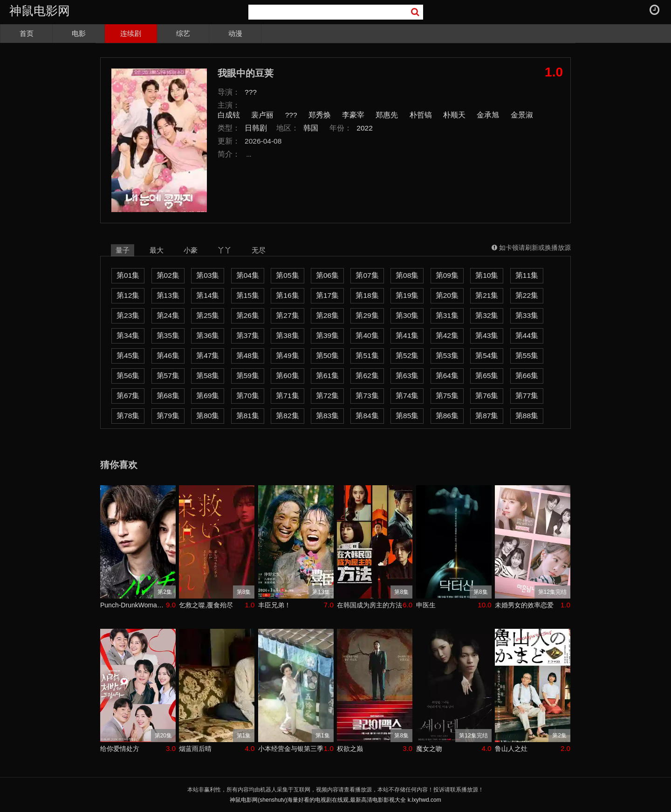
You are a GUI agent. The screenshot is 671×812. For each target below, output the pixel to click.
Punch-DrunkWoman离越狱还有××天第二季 (133, 605)
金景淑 (522, 115)
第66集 (527, 375)
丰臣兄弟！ (274, 605)
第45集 (128, 355)
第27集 (287, 315)
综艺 (183, 33)
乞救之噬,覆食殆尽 (206, 605)
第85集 (407, 416)
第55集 (527, 355)
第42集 (447, 335)
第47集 (208, 355)
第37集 (248, 335)
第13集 (168, 295)
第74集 (407, 396)
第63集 (407, 375)
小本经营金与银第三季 (291, 749)
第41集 (407, 335)
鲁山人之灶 (511, 749)
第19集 (407, 295)
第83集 (327, 416)
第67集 (128, 396)
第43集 (487, 335)
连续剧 (131, 33)
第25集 (208, 315)
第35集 (168, 335)
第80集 (208, 416)
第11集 (527, 275)
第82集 (287, 416)
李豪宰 (353, 115)
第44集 (527, 335)
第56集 (128, 375)
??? (251, 92)
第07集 (367, 275)
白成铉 (229, 115)
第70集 (248, 396)
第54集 (487, 355)
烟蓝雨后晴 (195, 749)
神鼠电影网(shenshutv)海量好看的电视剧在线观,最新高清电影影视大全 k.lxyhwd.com (335, 800)
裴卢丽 (262, 115)
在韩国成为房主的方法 (370, 605)
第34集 (128, 335)
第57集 (168, 375)
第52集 (407, 355)
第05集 (287, 275)
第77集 (527, 396)
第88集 (527, 416)
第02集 (168, 275)
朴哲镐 (421, 115)
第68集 (168, 396)
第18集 (367, 295)
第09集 (447, 275)
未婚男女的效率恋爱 (524, 605)
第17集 (327, 295)
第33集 (527, 315)
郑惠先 (387, 115)
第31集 (447, 315)
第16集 (287, 295)
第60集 (287, 375)
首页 (27, 33)
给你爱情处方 (120, 749)
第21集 (487, 295)
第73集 (367, 396)
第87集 (487, 416)
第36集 (208, 335)
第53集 (447, 355)
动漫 (235, 33)
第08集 (407, 275)
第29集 (367, 315)
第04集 (248, 275)
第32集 (487, 315)
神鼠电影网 (40, 11)
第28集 (327, 315)
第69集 (208, 396)
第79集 (168, 416)
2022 (365, 128)
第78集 (128, 416)
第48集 (248, 355)
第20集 (447, 295)
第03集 (208, 275)
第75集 (447, 396)
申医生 (426, 605)
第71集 (287, 396)
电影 (79, 33)
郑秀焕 (320, 115)
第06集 (327, 275)
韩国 (311, 128)
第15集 (248, 295)
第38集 (287, 335)
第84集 (367, 416)
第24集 (168, 315)
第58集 (208, 375)
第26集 (248, 315)
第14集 (208, 295)
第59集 (248, 375)
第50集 (327, 355)
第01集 (128, 275)
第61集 (327, 375)
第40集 (367, 335)
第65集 (487, 375)
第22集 (527, 295)
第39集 (327, 335)
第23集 (128, 315)
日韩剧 (256, 128)
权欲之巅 (350, 749)
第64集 (447, 375)
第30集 (407, 315)
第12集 (128, 295)
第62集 (367, 375)
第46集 (168, 355)
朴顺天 (454, 115)
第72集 (327, 396)
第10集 (487, 275)
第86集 (447, 416)
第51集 (367, 355)
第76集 (487, 396)
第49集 (287, 355)
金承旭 (488, 115)
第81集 (248, 416)
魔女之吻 (429, 749)
